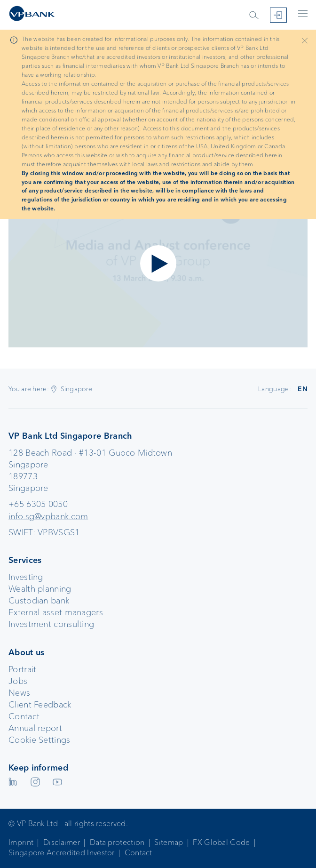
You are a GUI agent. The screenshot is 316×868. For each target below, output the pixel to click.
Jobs (18, 681)
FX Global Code (221, 842)
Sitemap (169, 842)
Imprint (21, 842)
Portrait (22, 669)
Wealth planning (40, 589)
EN (303, 389)
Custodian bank (39, 601)
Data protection (117, 842)
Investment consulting (51, 624)
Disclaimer (62, 842)
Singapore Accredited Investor (62, 853)
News (19, 693)
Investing (26, 577)
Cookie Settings (39, 740)
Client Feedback (40, 705)
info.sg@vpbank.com (48, 516)
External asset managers (56, 612)
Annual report (35, 728)
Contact (24, 716)
